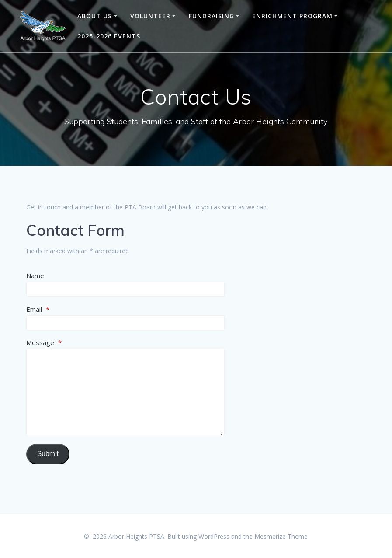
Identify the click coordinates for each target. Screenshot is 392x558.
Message (44, 342)
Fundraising (212, 16)
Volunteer (150, 16)
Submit (48, 454)
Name (35, 276)
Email (38, 309)
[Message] (125, 392)
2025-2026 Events (109, 36)
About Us (95, 16)
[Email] (125, 323)
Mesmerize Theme (281, 536)
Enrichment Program (292, 16)
